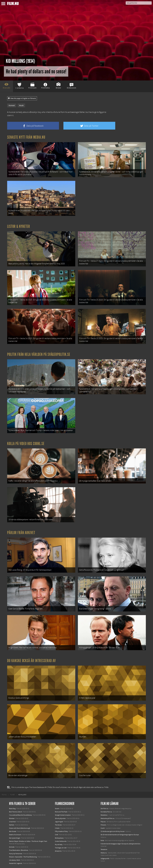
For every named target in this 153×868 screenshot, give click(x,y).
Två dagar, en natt (61, 848)
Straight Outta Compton (63, 815)
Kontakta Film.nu (106, 812)
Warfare (12, 825)
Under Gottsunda (61, 841)
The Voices (58, 825)
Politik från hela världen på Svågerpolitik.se (39, 354)
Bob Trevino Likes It (16, 812)
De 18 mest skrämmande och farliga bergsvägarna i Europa (120, 835)
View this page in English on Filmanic (22, 98)
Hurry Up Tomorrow (16, 854)
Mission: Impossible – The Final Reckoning (23, 857)
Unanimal (12, 822)
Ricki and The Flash (61, 812)
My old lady (59, 845)
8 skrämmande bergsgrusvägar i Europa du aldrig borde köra (120, 844)
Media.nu (104, 853)
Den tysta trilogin (15, 838)
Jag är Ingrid (59, 822)
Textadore (104, 849)
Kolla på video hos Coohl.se (26, 444)
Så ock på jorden (60, 818)
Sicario (57, 809)
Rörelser (12, 818)
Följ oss (103, 822)
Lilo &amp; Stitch (15, 860)
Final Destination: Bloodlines (19, 850)
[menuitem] (4, 795)
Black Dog (12, 809)
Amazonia (58, 851)
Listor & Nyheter (19, 226)
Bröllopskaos (59, 838)
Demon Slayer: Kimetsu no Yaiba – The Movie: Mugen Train (28, 841)
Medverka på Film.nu (108, 818)
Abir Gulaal (13, 831)
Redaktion (104, 815)
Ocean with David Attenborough (20, 828)
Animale (12, 847)
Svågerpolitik (105, 859)
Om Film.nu (104, 809)
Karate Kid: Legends (16, 863)
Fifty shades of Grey (61, 831)
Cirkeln (57, 828)
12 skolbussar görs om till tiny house (113, 831)
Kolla (102, 840)
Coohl (103, 828)
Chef (57, 835)
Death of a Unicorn (15, 835)
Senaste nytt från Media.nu (26, 137)
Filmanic (103, 825)
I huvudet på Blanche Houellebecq (20, 815)
